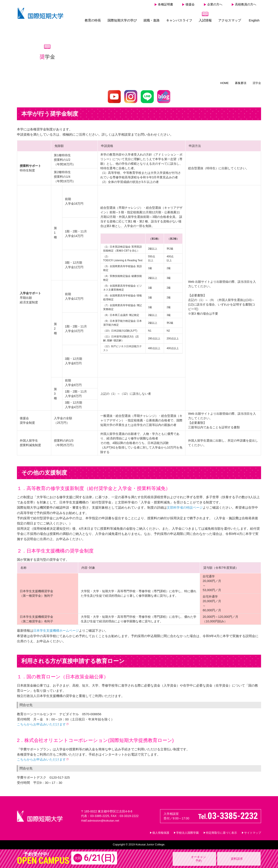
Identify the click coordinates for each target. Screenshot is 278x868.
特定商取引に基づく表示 (221, 832)
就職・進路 (151, 20)
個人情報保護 (161, 832)
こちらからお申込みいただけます (41, 724)
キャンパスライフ (179, 20)
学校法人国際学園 (187, 832)
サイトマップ (253, 832)
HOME (224, 83)
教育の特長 (93, 20)
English (254, 20)
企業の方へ (215, 4)
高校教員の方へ (246, 4)
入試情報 (205, 20)
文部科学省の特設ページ (185, 507)
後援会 (190, 4)
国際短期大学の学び (122, 20)
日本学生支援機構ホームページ (56, 630)
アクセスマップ (230, 20)
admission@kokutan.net (104, 820)
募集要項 (241, 83)
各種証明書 (165, 4)
